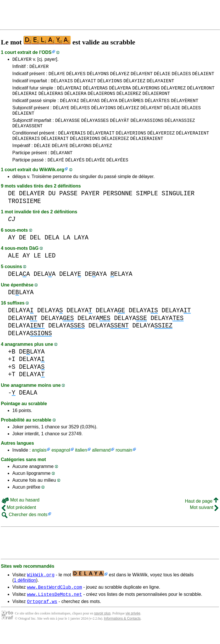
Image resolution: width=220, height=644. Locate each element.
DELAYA (21, 306)
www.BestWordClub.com (54, 602)
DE (12, 207)
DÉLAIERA (75, 98)
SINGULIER (178, 207)
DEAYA (96, 288)
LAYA (81, 251)
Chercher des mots (25, 528)
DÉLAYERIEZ (161, 143)
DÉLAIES (181, 76)
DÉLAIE (162, 76)
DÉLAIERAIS (26, 149)
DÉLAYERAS (95, 92)
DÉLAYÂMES (131, 106)
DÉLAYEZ (120, 76)
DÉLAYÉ (56, 173)
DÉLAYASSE (67, 129)
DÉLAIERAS (51, 98)
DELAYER (32, 207)
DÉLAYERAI (69, 92)
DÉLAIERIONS (85, 149)
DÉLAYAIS (62, 84)
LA (66, 251)
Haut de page (202, 515)
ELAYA (121, 288)
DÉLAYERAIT (101, 143)
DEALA (28, 406)
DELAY (70, 288)
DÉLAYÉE (95, 173)
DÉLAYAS (90, 106)
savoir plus (102, 630)
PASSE (68, 207)
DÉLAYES (76, 76)
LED (50, 269)
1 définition (25, 594)
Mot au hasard (21, 514)
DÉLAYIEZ (134, 84)
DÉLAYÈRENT (184, 106)
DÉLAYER (22, 60)
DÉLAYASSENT (27, 135)
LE (37, 269)
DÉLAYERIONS (131, 143)
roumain (124, 464)
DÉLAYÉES (117, 173)
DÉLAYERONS (146, 92)
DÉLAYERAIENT (193, 143)
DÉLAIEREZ (129, 98)
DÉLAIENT (203, 76)
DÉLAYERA (120, 92)
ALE (13, 269)
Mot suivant (204, 521)
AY (12, 251)
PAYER (90, 207)
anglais (39, 464)
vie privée (133, 630)
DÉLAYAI (69, 106)
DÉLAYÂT (120, 129)
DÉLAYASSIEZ (180, 129)
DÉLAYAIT (85, 84)
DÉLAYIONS (110, 84)
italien (81, 464)
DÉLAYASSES (95, 129)
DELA (52, 251)
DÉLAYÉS (75, 173)
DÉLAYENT (142, 76)
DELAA (19, 288)
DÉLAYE (57, 76)
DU (52, 207)
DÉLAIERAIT (55, 149)
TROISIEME (24, 215)
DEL (36, 251)
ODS (47, 52)
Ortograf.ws (42, 618)
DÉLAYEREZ (173, 92)
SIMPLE (147, 207)
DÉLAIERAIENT (147, 149)
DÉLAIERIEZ (115, 149)
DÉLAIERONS (101, 98)
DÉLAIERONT (156, 98)
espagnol (61, 464)
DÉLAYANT (61, 165)
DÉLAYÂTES (157, 106)
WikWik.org (52, 183)
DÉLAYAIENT (160, 84)
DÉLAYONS (98, 76)
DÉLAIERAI (25, 98)
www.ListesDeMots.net (54, 610)
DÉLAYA (109, 106)
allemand (101, 464)
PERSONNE (118, 207)
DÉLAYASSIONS (147, 129)
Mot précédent (19, 521)
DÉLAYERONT (201, 92)
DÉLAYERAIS (72, 143)
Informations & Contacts (122, 635)
